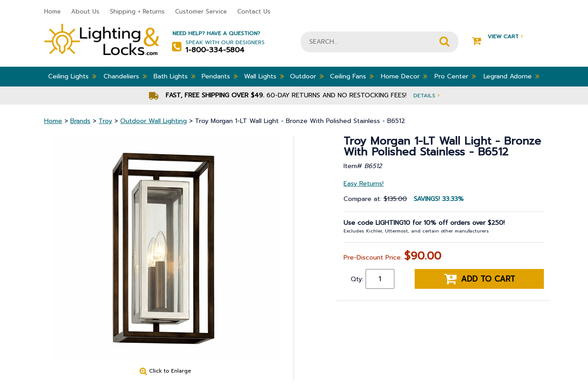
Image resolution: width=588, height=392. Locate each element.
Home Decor (404, 76)
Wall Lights (264, 76)
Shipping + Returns (137, 11)
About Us (85, 11)
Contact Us (254, 11)
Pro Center (455, 76)
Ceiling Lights (72, 76)
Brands (80, 121)
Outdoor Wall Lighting (154, 121)
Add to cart (479, 279)
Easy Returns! (364, 184)
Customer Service (201, 11)
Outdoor (307, 76)
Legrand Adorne (511, 76)
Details (426, 95)
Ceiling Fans (352, 76)
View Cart (497, 37)
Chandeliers (125, 76)
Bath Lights (174, 76)
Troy (105, 121)
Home (52, 11)
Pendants (220, 76)
